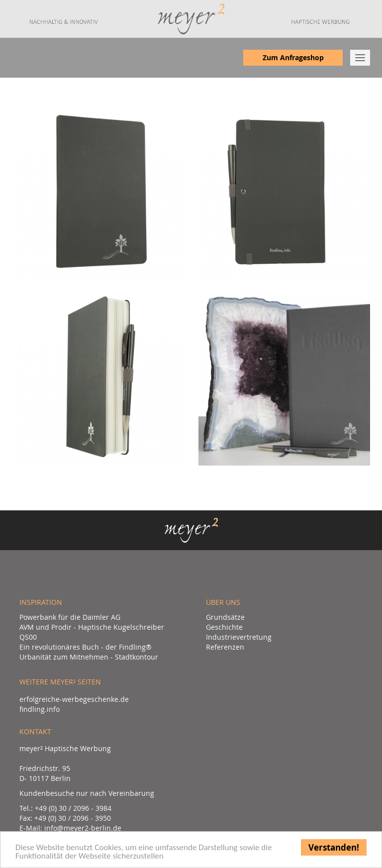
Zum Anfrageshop (293, 57)
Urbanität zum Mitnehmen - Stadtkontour (89, 657)
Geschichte (224, 627)
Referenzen (225, 647)
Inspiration (41, 602)
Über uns (223, 602)
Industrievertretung (239, 637)
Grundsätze (225, 617)
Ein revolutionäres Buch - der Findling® (86, 647)
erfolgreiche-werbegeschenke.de (74, 699)
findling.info (40, 709)
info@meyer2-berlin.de (83, 828)
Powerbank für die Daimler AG (70, 617)
